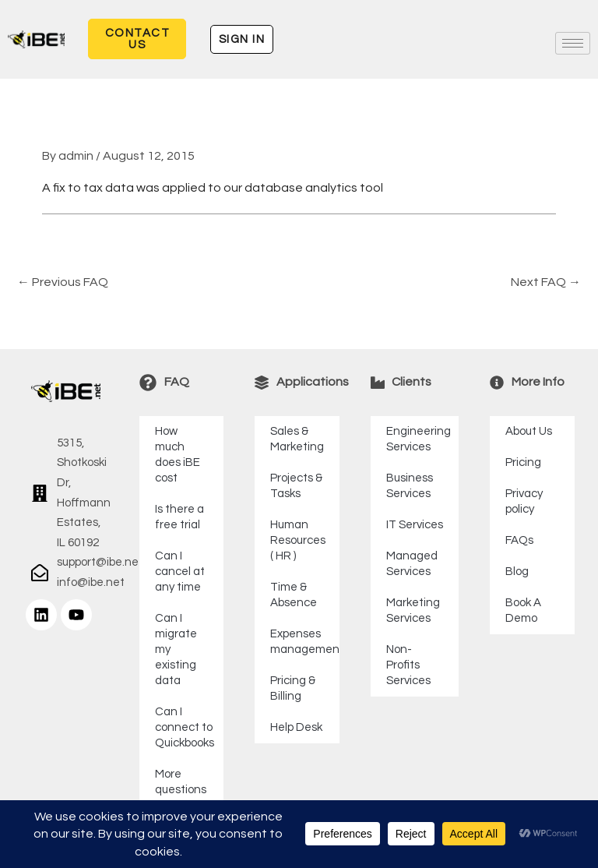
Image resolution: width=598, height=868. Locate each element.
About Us (529, 431)
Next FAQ (546, 282)
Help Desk (296, 727)
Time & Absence (294, 595)
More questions (181, 782)
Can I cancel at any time (180, 572)
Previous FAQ (63, 282)
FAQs (519, 540)
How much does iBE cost (178, 455)
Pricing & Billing (293, 688)
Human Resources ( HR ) (298, 540)
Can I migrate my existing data (176, 649)
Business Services (410, 486)
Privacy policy (524, 501)
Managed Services (412, 564)
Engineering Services (419, 439)
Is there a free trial (179, 517)
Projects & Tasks (296, 486)
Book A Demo (523, 610)
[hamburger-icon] (573, 43)
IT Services (415, 525)
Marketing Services (413, 610)
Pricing (523, 462)
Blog (517, 572)
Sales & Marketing (297, 439)
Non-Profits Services (408, 665)
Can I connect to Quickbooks (185, 727)
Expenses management (305, 642)
